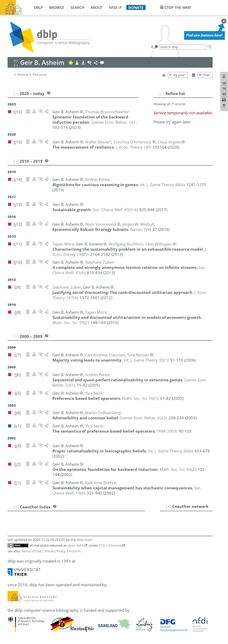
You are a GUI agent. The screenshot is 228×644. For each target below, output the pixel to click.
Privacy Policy (55, 551)
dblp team (84, 540)
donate (136, 7)
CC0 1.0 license (110, 545)
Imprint (75, 551)
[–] (162, 93)
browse (57, 7)
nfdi (113, 7)
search (77, 7)
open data (75, 545)
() (162, 185)
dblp (38, 7)
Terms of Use (31, 551)
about (97, 7)
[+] (169, 506)
